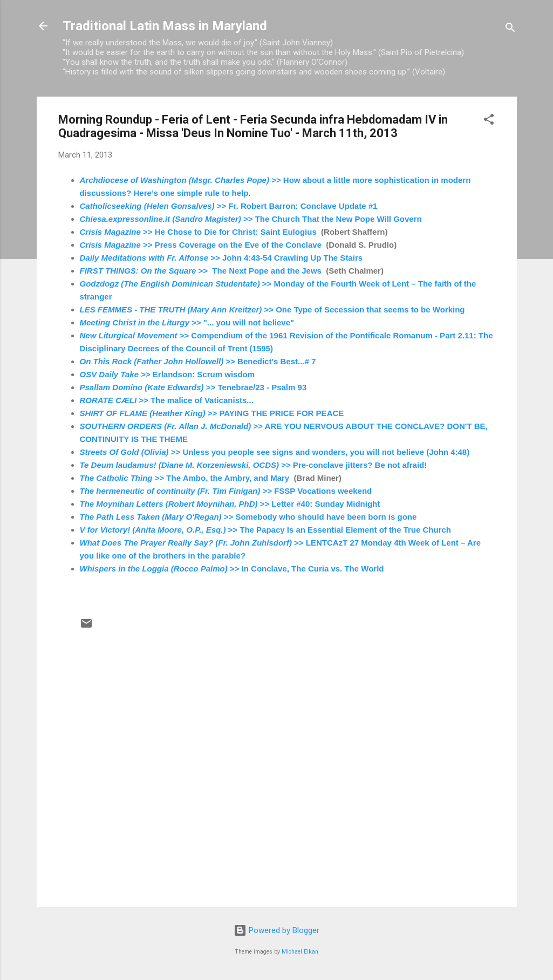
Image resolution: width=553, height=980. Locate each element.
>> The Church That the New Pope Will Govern (251, 219)
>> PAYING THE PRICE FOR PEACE (212, 413)
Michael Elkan (300, 952)
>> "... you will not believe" (188, 322)
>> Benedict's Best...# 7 (198, 361)
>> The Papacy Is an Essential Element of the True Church (266, 530)
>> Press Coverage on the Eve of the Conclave (201, 245)
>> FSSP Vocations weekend (226, 491)
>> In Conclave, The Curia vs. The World (232, 569)
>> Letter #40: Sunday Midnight (230, 504)
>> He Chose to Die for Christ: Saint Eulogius (198, 232)
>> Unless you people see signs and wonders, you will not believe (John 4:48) (276, 452)
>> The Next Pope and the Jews (201, 271)
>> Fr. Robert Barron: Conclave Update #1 (229, 206)
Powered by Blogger (276, 930)
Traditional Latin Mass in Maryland (165, 26)
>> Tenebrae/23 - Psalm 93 (194, 387)
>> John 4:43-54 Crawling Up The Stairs (223, 258)
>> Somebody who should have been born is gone (248, 517)
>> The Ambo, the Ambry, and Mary (185, 478)
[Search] (510, 29)
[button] (489, 121)
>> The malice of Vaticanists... (167, 400)
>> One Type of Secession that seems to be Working (272, 309)
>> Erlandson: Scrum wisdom (169, 374)
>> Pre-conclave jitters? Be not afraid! (254, 465)
